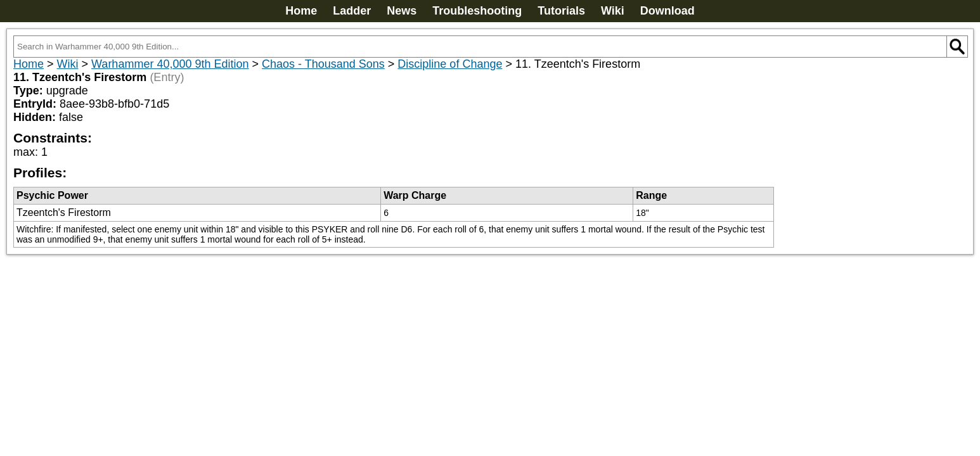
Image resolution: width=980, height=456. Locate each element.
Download (667, 11)
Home (301, 11)
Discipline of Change (450, 64)
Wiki (613, 11)
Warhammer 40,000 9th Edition (170, 64)
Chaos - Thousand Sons (323, 64)
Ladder (352, 11)
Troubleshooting (477, 11)
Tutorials (561, 11)
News (402, 11)
